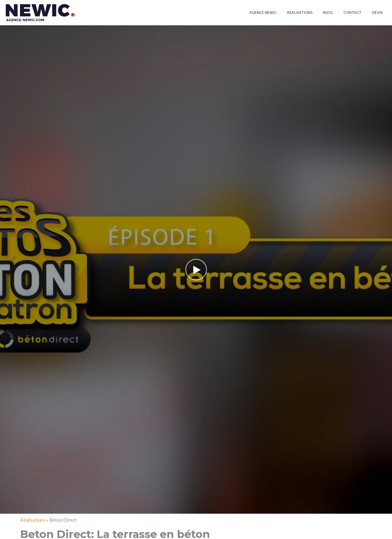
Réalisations (300, 13)
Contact (353, 13)
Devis (378, 13)
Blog (328, 13)
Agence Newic (263, 13)
